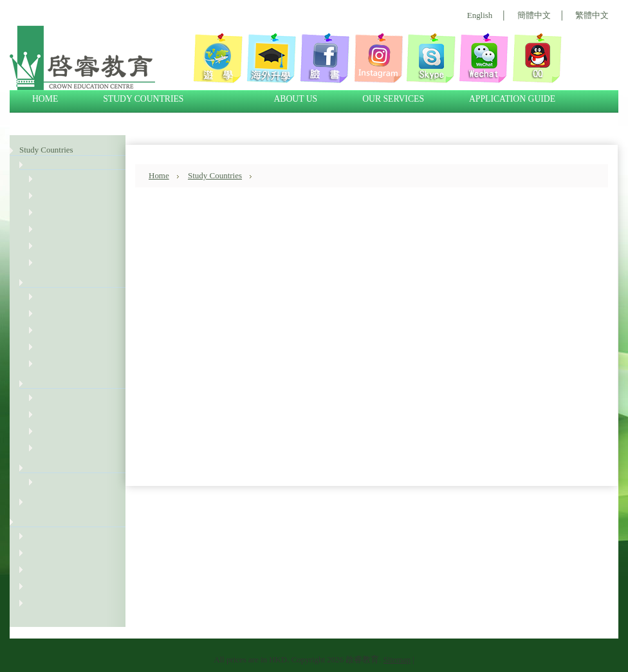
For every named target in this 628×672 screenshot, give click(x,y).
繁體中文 (592, 15)
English (480, 15)
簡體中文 (534, 15)
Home (159, 175)
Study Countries (46, 150)
